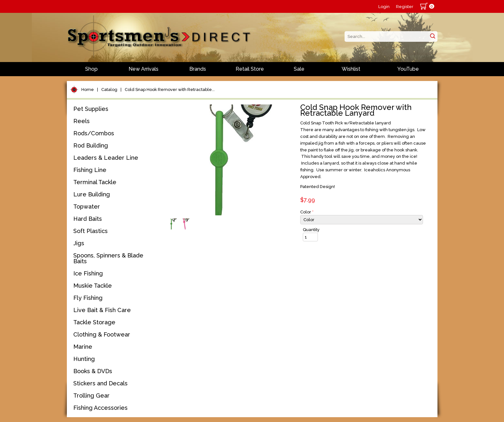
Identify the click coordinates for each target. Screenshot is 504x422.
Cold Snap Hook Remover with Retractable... (170, 90)
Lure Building (92, 194)
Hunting (84, 359)
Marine (83, 347)
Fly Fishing (88, 298)
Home (88, 90)
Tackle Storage (94, 322)
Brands (198, 69)
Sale (299, 69)
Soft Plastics (90, 231)
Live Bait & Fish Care (102, 310)
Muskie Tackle (93, 286)
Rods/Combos (94, 133)
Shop (91, 69)
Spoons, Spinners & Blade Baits (108, 258)
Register (405, 7)
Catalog (109, 90)
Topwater (87, 207)
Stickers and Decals (100, 383)
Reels (81, 121)
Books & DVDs (93, 371)
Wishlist (351, 69)
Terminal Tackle (95, 182)
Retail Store (250, 69)
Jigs (79, 243)
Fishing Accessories (100, 408)
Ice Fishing (88, 273)
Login (384, 7)
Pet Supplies (91, 109)
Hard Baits (88, 219)
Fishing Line (90, 170)
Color (307, 212)
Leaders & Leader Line (106, 158)
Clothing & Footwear (102, 334)
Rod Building (91, 145)
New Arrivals (144, 69)
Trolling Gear (91, 395)
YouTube (408, 69)
